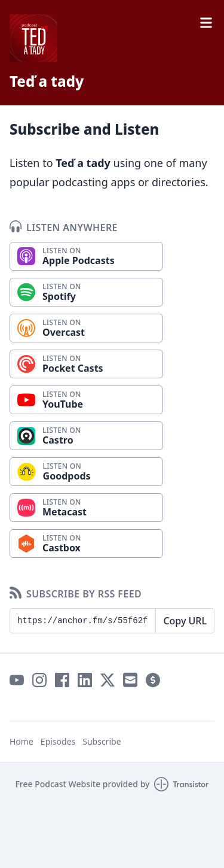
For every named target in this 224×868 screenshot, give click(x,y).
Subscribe (102, 741)
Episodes (58, 741)
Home (22, 741)
